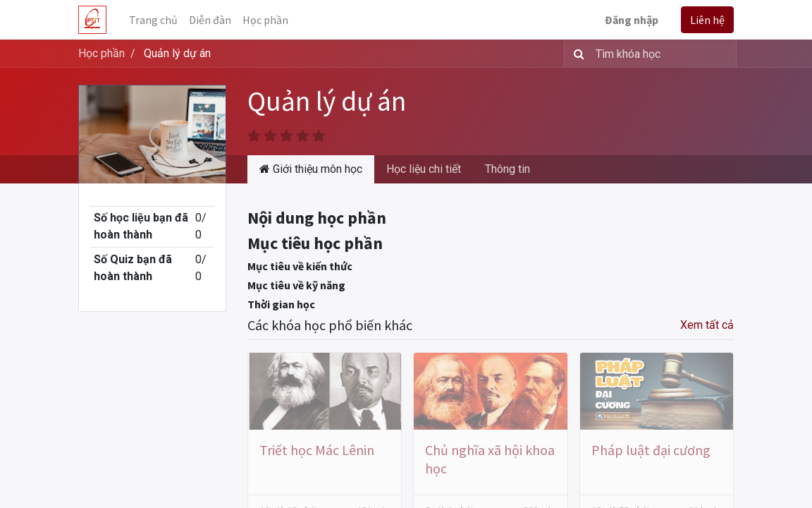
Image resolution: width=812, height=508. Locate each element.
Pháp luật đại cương (651, 450)
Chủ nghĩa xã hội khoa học (490, 459)
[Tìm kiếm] (576, 54)
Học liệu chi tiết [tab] (424, 169)
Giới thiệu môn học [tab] (311, 169)
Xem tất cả (707, 325)
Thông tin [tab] (508, 169)
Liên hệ (707, 20)
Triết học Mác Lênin (317, 450)
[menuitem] (153, 20)
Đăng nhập (632, 20)
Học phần (101, 53)
